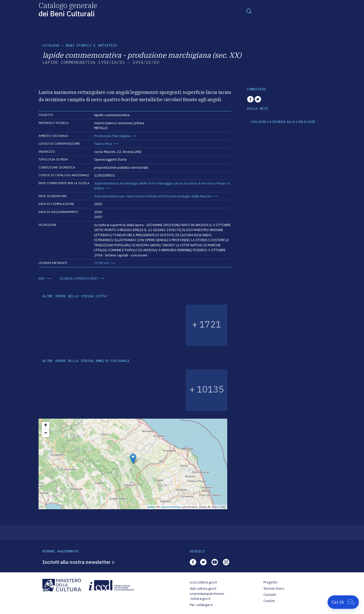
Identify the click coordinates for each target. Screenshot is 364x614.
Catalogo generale (68, 9)
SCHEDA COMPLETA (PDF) (79, 279)
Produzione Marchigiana (112, 136)
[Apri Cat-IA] (343, 602)
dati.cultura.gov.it (203, 589)
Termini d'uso (274, 589)
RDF (42, 279)
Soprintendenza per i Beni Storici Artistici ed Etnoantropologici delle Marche (153, 196)
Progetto (270, 582)
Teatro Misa (103, 144)
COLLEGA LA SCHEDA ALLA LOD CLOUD (283, 122)
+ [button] (46, 426)
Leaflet (151, 507)
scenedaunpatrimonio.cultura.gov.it (207, 596)
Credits (269, 601)
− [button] (46, 433)
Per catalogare (201, 605)
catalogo (51, 45)
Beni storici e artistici (92, 45)
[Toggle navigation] (249, 11)
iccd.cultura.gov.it (203, 582)
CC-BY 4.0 (102, 263)
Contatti (270, 595)
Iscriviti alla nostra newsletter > (79, 562)
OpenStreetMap (171, 507)
